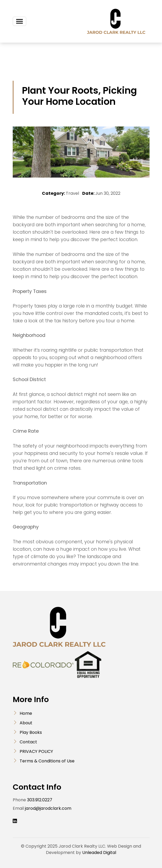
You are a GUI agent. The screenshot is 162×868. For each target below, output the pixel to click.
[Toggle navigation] (19, 21)
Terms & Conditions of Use (47, 761)
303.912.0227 (40, 800)
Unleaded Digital (99, 853)
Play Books (31, 732)
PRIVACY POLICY (36, 751)
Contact (28, 742)
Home (26, 713)
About (26, 723)
